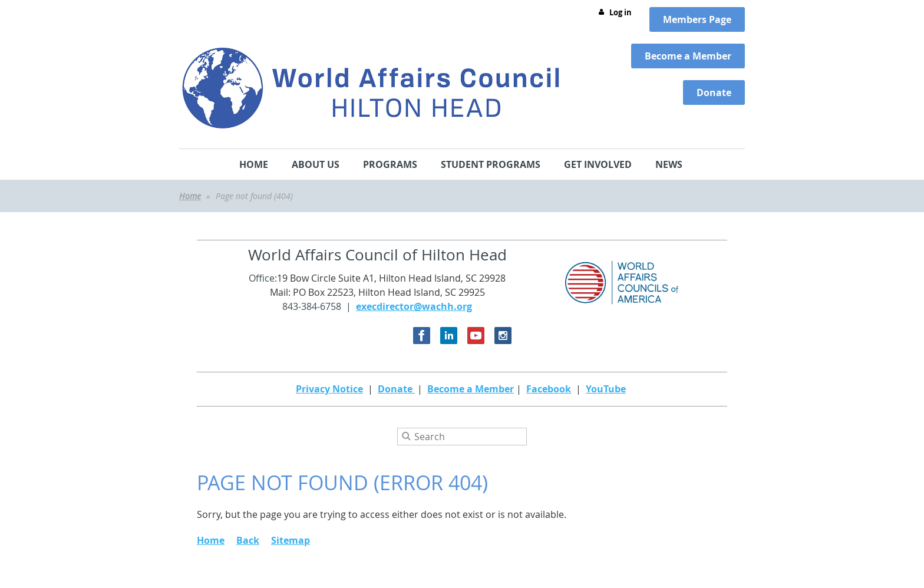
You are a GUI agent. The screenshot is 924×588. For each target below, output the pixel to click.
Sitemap (291, 540)
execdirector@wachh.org (414, 306)
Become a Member (471, 389)
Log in (621, 12)
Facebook (549, 389)
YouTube (606, 389)
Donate (396, 389)
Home (190, 196)
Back (248, 540)
